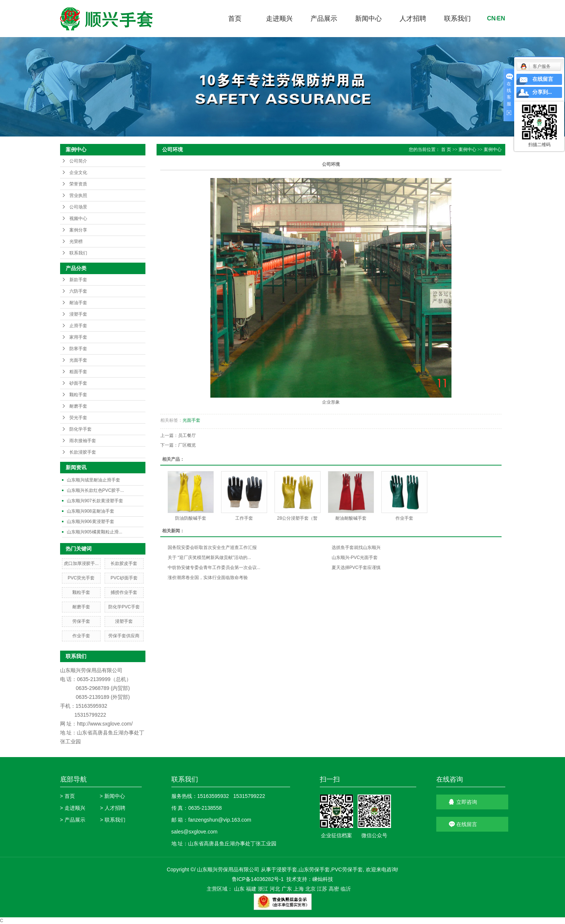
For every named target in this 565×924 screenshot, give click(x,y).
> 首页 (68, 796)
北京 (311, 889)
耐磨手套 (78, 406)
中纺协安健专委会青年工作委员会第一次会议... (214, 568)
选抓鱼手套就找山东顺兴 (356, 548)
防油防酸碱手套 (191, 518)
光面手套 (78, 360)
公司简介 (78, 161)
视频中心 (78, 218)
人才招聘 (413, 19)
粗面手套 (78, 372)
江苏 (322, 889)
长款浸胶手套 (83, 452)
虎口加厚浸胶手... (81, 563)
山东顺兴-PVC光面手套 (355, 558)
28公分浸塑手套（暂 (297, 518)
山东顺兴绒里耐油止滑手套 (93, 480)
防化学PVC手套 (124, 607)
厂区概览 (187, 445)
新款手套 (78, 280)
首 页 (446, 149)
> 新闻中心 (112, 796)
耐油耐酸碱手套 (351, 518)
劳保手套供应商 (124, 636)
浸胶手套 (287, 869)
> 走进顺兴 (73, 808)
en (501, 18)
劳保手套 (81, 621)
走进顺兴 (279, 19)
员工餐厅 (187, 435)
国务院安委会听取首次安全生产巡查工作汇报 (212, 548)
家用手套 (78, 337)
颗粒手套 (78, 395)
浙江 (263, 889)
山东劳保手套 (314, 869)
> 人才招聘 (113, 808)
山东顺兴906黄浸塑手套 (91, 522)
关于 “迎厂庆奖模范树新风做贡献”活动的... (209, 558)
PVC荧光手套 (81, 578)
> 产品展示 (73, 820)
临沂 (346, 889)
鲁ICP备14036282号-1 (258, 879)
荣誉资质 (78, 184)
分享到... (542, 92)
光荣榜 (76, 241)
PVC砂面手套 (124, 578)
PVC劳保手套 (347, 869)
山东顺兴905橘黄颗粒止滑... (95, 532)
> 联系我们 (113, 820)
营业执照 (78, 195)
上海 (299, 889)
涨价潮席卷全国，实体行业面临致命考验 (208, 578)
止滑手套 (78, 326)
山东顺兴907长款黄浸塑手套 (95, 501)
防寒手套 (78, 349)
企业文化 (78, 172)
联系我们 (457, 19)
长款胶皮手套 (124, 563)
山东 (239, 889)
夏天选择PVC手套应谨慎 (356, 568)
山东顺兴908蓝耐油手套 (91, 511)
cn (491, 18)
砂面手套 (78, 383)
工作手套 (244, 518)
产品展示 (324, 19)
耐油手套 (78, 303)
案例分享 (78, 230)
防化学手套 (81, 429)
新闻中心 (368, 19)
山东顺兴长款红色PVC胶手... (96, 490)
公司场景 (78, 207)
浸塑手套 (78, 314)
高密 (334, 889)
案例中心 (467, 149)
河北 (275, 889)
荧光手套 (78, 418)
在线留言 (467, 824)
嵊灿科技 (323, 879)
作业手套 (81, 636)
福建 (251, 889)
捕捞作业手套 (124, 592)
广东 (287, 889)
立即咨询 (467, 802)
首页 (235, 19)
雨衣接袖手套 (83, 441)
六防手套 (78, 291)
